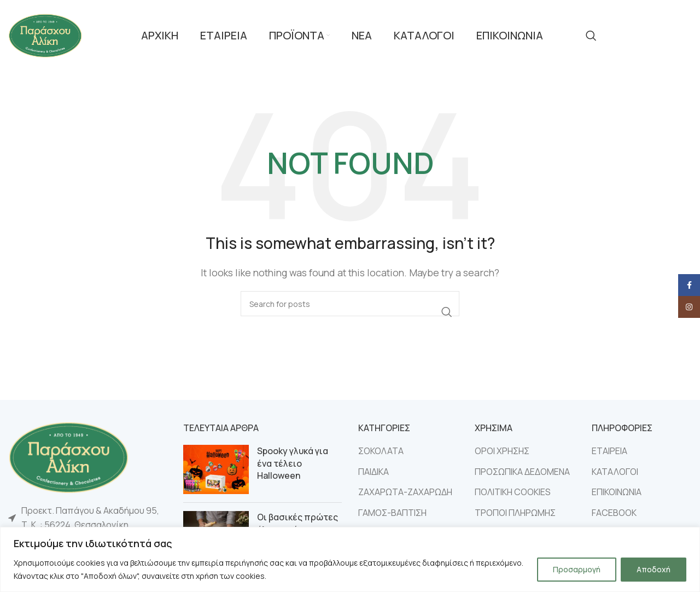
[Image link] (68, 456)
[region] (350, 559)
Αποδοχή (654, 569)
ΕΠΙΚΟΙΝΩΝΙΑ (617, 492)
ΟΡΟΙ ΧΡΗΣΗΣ (502, 451)
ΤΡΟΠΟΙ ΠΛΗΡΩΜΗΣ (515, 513)
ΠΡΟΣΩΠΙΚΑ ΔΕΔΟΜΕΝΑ (522, 472)
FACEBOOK (614, 513)
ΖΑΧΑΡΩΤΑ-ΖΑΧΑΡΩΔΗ (405, 492)
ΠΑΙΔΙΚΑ (374, 472)
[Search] (591, 36)
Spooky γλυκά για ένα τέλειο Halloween (293, 463)
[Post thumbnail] (216, 469)
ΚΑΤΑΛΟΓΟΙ (615, 472)
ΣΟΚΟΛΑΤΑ (381, 451)
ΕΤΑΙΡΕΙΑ (609, 451)
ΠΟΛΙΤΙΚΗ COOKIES (513, 492)
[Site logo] (45, 34)
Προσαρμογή (577, 569)
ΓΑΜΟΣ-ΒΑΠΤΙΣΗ (392, 513)
